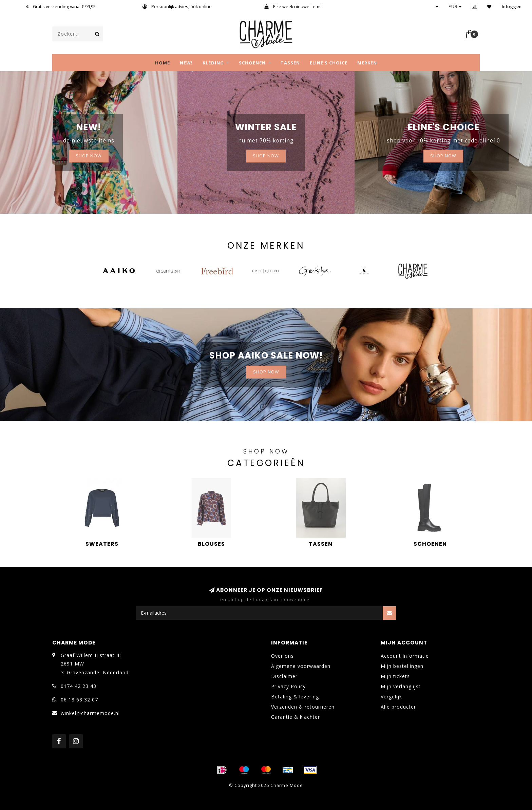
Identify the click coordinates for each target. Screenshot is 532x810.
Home (163, 63)
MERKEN (367, 63)
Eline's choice (329, 63)
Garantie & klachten (296, 717)
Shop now (266, 156)
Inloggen (512, 7)
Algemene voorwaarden (301, 666)
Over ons (282, 656)
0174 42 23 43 (79, 686)
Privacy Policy (288, 686)
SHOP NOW (89, 156)
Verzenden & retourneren (303, 707)
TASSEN (290, 63)
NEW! (186, 63)
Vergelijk (391, 697)
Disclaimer (284, 676)
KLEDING (213, 63)
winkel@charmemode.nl (90, 713)
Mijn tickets (395, 676)
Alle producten (399, 707)
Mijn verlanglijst (401, 686)
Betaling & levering (295, 697)
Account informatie (405, 656)
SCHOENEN (252, 63)
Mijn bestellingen (402, 666)
